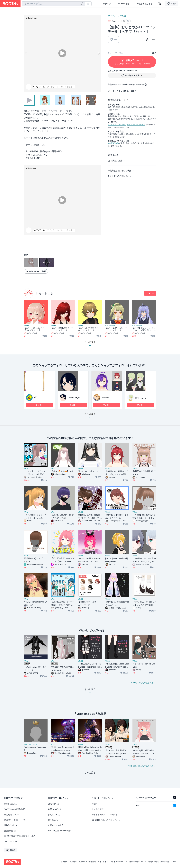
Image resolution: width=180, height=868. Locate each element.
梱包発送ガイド (11, 825)
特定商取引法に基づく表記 (120, 171)
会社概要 (64, 862)
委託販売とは (10, 831)
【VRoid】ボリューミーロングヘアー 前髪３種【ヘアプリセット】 (144, 329)
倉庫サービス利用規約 (87, 862)
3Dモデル (112, 16)
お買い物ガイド (55, 809)
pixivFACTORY (113, 143)
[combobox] (54, 4)
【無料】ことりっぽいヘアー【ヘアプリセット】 (116, 329)
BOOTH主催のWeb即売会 (59, 831)
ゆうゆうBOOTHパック (136, 125)
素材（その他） (111, 325)
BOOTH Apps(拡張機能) (14, 809)
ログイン (107, 4)
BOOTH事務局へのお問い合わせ (106, 820)
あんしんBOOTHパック (117, 125)
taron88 (105, 398)
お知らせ (96, 804)
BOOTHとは (124, 4)
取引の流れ (115, 155)
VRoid (123, 16)
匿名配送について (12, 815)
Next (99, 53)
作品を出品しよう (145, 4)
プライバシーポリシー (119, 862)
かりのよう (141, 398)
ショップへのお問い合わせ (120, 176)
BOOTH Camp (10, 841)
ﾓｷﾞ (36, 398)
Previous (26, 53)
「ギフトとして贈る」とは (122, 91)
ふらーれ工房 (45, 293)
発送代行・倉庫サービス (15, 820)
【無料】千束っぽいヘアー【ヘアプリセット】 (35, 329)
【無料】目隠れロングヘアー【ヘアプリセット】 (62, 329)
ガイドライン (103, 862)
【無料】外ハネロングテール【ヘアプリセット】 (89, 329)
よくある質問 (98, 809)
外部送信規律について (138, 862)
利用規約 (73, 862)
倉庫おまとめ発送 (56, 825)
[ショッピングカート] (160, 4)
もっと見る (90, 416)
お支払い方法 (116, 161)
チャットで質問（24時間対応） (106, 815)
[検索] (82, 4)
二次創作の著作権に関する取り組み (20, 836)
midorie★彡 (74, 398)
